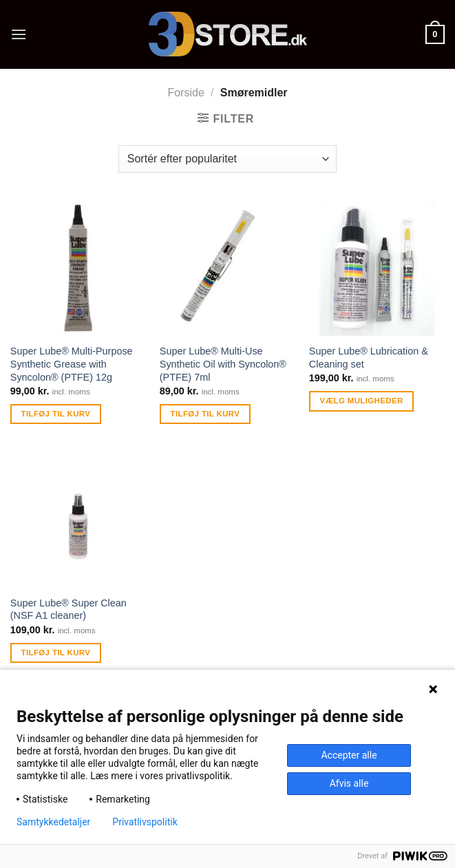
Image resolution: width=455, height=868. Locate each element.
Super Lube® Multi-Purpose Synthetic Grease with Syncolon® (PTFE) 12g (72, 364)
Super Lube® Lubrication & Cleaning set (369, 358)
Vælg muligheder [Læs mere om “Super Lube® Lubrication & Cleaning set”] (362, 401)
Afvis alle (349, 783)
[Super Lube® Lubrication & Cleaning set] (377, 268)
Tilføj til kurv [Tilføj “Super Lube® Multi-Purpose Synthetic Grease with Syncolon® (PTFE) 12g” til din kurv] (56, 414)
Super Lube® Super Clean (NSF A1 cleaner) (68, 610)
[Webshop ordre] (227, 159)
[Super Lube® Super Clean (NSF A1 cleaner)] (78, 519)
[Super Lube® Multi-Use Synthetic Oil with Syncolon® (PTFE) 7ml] (227, 268)
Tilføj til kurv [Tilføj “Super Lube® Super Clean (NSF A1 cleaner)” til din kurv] (56, 653)
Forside (186, 93)
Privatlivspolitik (145, 822)
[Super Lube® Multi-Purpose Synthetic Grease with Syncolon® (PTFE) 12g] (78, 268)
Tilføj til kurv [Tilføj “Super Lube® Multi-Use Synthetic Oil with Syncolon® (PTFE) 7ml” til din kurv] (205, 414)
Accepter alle (349, 755)
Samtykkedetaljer (53, 822)
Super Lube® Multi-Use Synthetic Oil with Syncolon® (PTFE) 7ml (223, 364)
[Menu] (19, 34)
